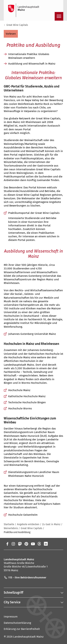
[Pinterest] (26, 544)
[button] (11, 34)
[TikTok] (59, 544)
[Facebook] (7, 544)
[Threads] (39, 544)
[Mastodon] (20, 544)
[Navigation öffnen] (59, 16)
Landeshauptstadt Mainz (28, 637)
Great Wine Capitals (17, 25)
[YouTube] (33, 544)
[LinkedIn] (46, 544)
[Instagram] (13, 544)
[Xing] (52, 544)
